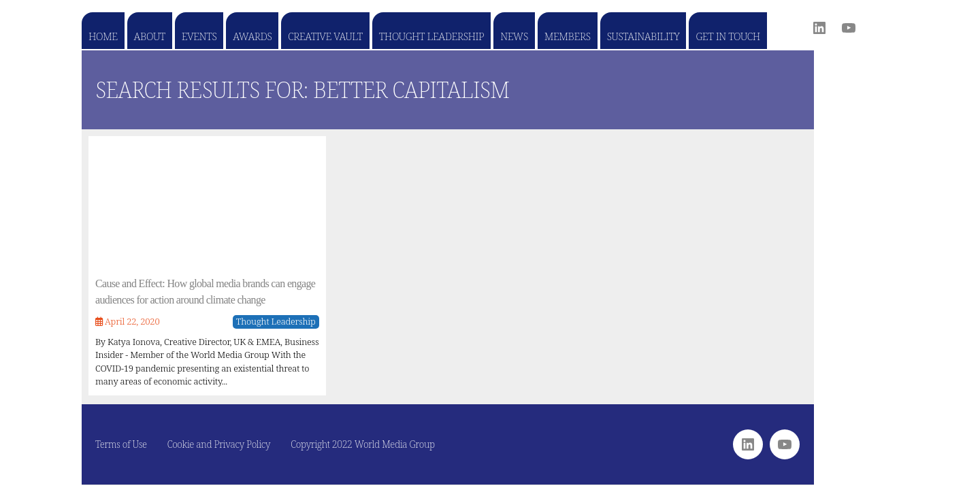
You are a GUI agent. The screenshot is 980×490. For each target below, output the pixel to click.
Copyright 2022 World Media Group (363, 444)
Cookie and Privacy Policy (219, 444)
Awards (252, 36)
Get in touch (728, 36)
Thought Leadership (431, 36)
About (150, 36)
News (514, 36)
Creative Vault (325, 36)
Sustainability (643, 36)
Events (199, 36)
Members (568, 36)
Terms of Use (121, 444)
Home (103, 36)
